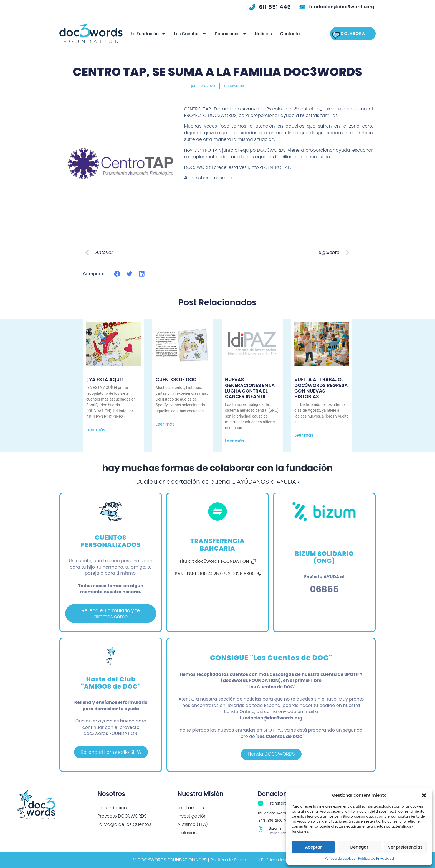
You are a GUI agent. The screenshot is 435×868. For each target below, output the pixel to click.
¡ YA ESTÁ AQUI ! (105, 380)
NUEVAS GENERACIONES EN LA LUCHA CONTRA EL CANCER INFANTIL (250, 388)
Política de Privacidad (376, 858)
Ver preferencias (405, 847)
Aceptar (313, 847)
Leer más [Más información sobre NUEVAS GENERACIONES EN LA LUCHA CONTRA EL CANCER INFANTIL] (235, 441)
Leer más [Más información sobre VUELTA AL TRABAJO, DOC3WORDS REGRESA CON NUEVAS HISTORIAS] (304, 435)
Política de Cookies (282, 860)
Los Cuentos (189, 34)
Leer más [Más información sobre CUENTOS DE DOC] (165, 424)
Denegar (359, 847)
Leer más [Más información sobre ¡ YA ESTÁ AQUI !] (96, 430)
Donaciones (230, 34)
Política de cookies (340, 858)
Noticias (262, 34)
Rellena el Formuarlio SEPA (111, 752)
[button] (424, 795)
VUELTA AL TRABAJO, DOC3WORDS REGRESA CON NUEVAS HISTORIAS (321, 388)
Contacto (289, 34)
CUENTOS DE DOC (176, 380)
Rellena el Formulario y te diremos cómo (111, 613)
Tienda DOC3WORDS (271, 754)
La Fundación (147, 34)
